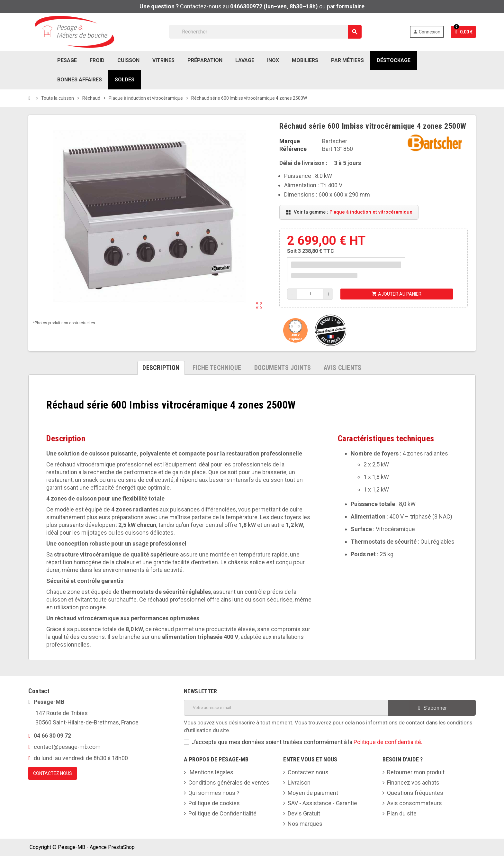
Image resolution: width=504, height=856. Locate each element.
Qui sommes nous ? (214, 793)
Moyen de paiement (313, 793)
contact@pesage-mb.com (67, 747)
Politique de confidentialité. (388, 742)
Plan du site (402, 813)
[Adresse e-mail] (286, 708)
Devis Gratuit (304, 813)
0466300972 (246, 6)
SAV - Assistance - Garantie (322, 803)
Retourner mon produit (416, 772)
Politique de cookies (214, 803)
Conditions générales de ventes (229, 782)
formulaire (350, 6)
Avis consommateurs (414, 803)
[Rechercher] (265, 32)
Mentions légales (211, 772)
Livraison (299, 782)
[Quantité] (310, 294)
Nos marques (305, 824)
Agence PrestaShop (112, 847)
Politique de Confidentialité (222, 813)
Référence (293, 149)
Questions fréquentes (415, 793)
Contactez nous (308, 772)
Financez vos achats (413, 782)
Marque (290, 141)
